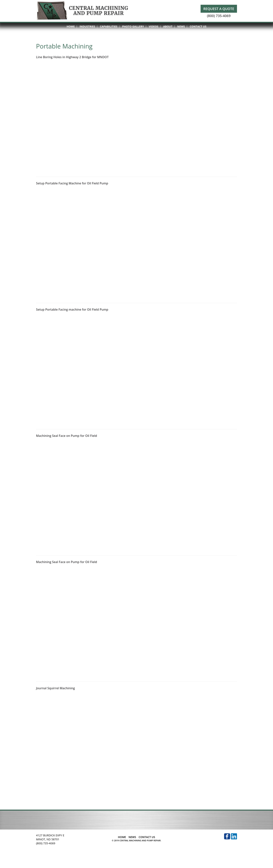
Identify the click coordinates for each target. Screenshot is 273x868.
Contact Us (198, 26)
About (168, 26)
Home (71, 26)
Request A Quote (219, 9)
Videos (154, 26)
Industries (87, 26)
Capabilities (109, 26)
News (181, 26)
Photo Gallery (133, 26)
